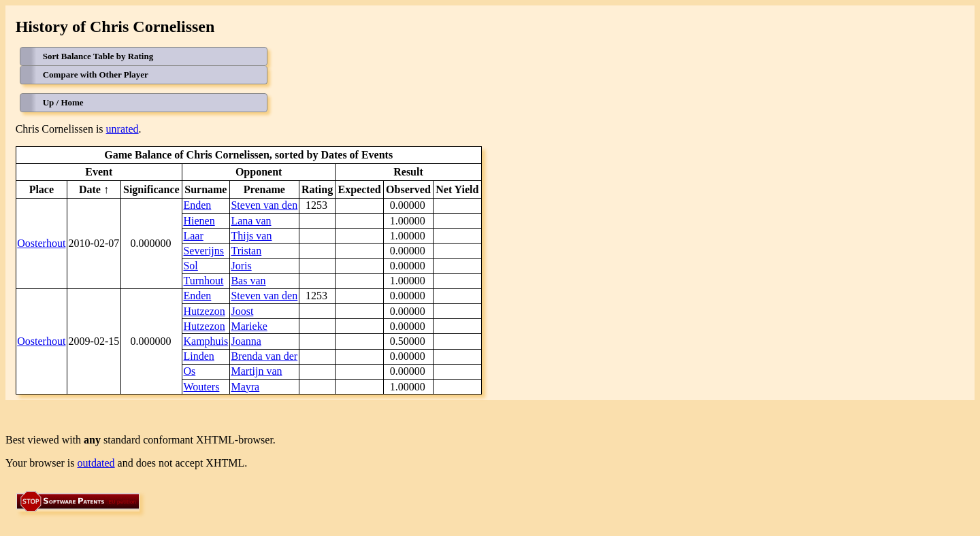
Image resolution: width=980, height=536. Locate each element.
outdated (96, 463)
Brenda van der (264, 356)
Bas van (248, 281)
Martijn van (256, 371)
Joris (241, 266)
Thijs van (251, 236)
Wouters (201, 387)
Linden (198, 356)
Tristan (246, 251)
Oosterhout (41, 243)
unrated (122, 129)
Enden (197, 205)
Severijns (203, 251)
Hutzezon (204, 311)
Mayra (245, 387)
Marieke (249, 326)
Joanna (246, 341)
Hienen (199, 221)
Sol (190, 266)
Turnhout (203, 281)
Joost (242, 311)
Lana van (251, 221)
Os (189, 371)
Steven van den (264, 205)
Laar (193, 236)
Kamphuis (206, 341)
